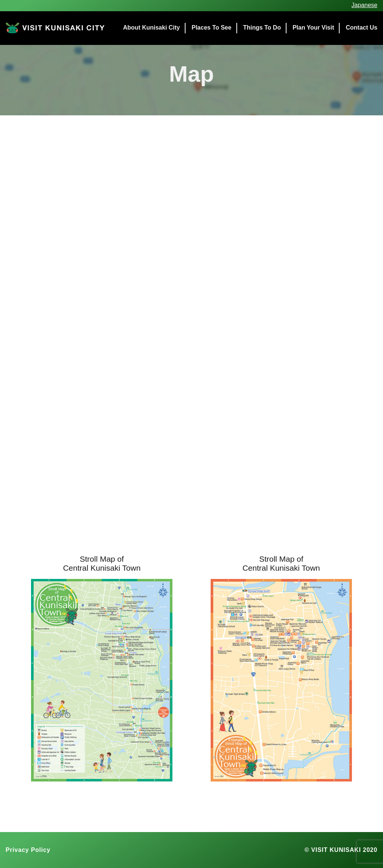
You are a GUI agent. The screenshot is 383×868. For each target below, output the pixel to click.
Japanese (364, 5)
